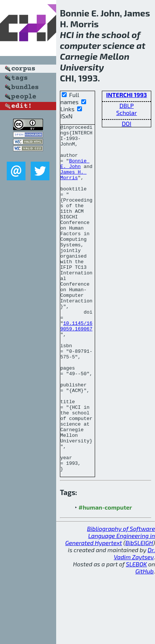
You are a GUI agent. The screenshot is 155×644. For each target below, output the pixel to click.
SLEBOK (136, 633)
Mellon (115, 56)
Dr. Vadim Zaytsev (134, 623)
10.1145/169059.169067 (76, 367)
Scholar (126, 113)
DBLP (127, 105)
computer (80, 45)
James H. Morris (73, 185)
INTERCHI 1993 (127, 95)
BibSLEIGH (139, 612)
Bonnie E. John (75, 172)
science (118, 45)
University (82, 67)
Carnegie (79, 56)
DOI (127, 123)
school (116, 35)
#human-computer (105, 577)
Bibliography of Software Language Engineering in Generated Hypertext (110, 605)
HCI (67, 35)
